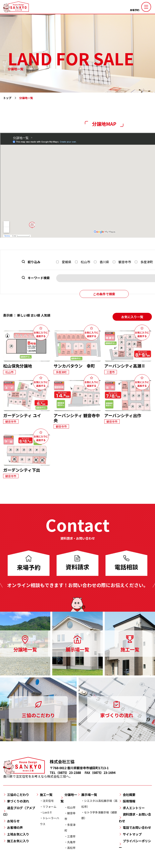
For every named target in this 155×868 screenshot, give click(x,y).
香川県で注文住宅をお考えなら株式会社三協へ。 (38, 774)
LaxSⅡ (47, 812)
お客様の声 (15, 827)
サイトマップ (132, 834)
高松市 (71, 848)
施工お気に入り (18, 841)
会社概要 (129, 795)
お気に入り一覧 (132, 317)
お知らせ (13, 821)
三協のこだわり (18, 795)
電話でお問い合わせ (137, 827)
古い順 (35, 315)
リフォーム (50, 807)
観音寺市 (122, 262)
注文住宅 (48, 801)
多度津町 (144, 262)
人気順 (46, 315)
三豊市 (71, 836)
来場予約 (135, 10)
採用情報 (129, 801)
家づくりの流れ (18, 801)
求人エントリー (134, 808)
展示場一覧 (89, 795)
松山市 (83, 262)
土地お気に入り (18, 834)
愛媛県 (64, 262)
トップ (7, 98)
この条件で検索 (104, 294)
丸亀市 (71, 842)
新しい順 (24, 315)
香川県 (101, 262)
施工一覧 (46, 795)
